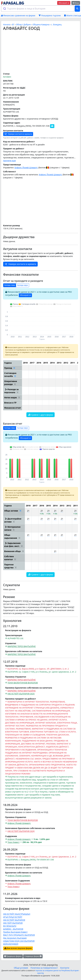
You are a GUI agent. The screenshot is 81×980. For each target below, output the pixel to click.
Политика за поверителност (44, 968)
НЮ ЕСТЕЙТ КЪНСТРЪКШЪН (17, 914)
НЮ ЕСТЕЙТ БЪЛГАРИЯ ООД (21, 694)
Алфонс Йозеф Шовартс (26, 168)
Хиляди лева (10, 285)
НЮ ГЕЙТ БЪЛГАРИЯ (13, 923)
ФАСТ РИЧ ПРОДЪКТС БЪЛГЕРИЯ (19, 935)
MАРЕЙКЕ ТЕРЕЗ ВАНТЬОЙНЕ (22, 646)
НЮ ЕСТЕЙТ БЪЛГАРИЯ (14, 920)
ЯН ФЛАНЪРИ (10, 926)
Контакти (65, 968)
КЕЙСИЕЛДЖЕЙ (11, 944)
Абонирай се (64, 3)
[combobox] (38, 9)
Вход (76, 3)
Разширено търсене (50, 15)
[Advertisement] (41, 52)
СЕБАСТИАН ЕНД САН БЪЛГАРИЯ (19, 941)
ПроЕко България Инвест (15, 932)
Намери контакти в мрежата (18, 134)
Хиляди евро (23, 285)
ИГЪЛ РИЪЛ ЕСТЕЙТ (13, 917)
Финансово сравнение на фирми (18, 15)
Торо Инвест (13, 842)
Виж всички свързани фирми (18, 948)
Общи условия (21, 968)
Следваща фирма (33, 956)
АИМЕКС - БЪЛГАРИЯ (13, 929)
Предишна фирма (13, 956)
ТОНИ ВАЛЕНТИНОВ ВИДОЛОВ (23, 683)
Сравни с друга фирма (41, 415)
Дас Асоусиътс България (15, 938)
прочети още (9, 161)
